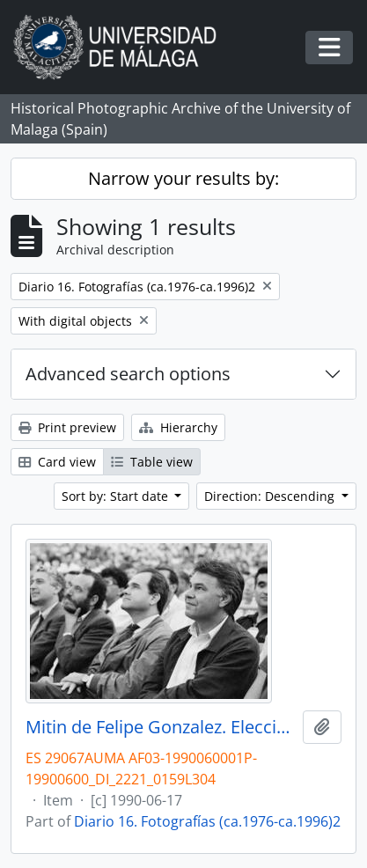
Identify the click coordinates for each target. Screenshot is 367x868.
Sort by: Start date (117, 496)
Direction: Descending (271, 496)
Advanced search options (128, 374)
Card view (57, 462)
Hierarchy (178, 427)
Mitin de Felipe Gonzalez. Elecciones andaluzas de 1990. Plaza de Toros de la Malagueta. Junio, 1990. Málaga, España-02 (161, 727)
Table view (152, 462)
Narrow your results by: (183, 178)
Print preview (67, 427)
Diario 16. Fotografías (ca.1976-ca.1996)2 (207, 821)
